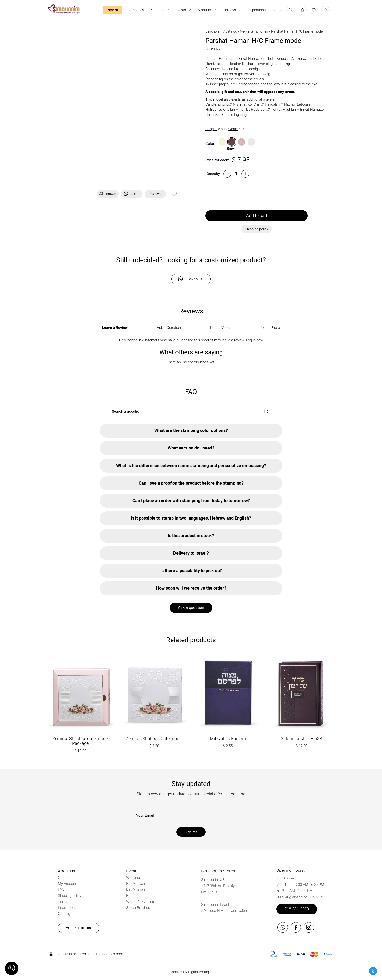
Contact (64, 878)
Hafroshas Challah (220, 110)
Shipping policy (70, 896)
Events (183, 10)
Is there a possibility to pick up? (191, 571)
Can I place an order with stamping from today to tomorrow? (191, 501)
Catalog (278, 10)
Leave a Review (115, 328)
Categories (136, 10)
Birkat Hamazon (313, 110)
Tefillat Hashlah (283, 110)
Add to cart (257, 216)
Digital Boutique (200, 972)
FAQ (61, 889)
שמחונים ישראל (78, 928)
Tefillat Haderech (253, 110)
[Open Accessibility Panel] (373, 971)
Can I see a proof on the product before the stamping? (191, 483)
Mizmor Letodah (297, 105)
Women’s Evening (140, 902)
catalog (231, 32)
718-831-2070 (297, 909)
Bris (129, 896)
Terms (63, 902)
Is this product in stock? (191, 536)
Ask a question (191, 608)
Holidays (232, 10)
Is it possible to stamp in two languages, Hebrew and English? (191, 518)
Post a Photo (270, 328)
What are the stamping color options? (191, 431)
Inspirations (257, 10)
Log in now (255, 340)
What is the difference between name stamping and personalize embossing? (191, 466)
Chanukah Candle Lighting (226, 115)
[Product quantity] (236, 174)
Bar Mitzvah (136, 884)
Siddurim (207, 10)
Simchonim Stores (218, 871)
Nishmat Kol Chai (247, 105)
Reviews (155, 194)
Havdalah (272, 105)
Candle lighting (217, 105)
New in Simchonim (254, 32)
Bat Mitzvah (136, 889)
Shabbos (160, 10)
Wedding (133, 878)
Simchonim (214, 32)
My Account (67, 884)
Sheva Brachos (138, 908)
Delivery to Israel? (191, 553)
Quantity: (214, 174)
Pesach (112, 10)
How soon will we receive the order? (191, 588)
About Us (67, 871)
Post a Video (220, 328)
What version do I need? (191, 448)
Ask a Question (169, 328)
